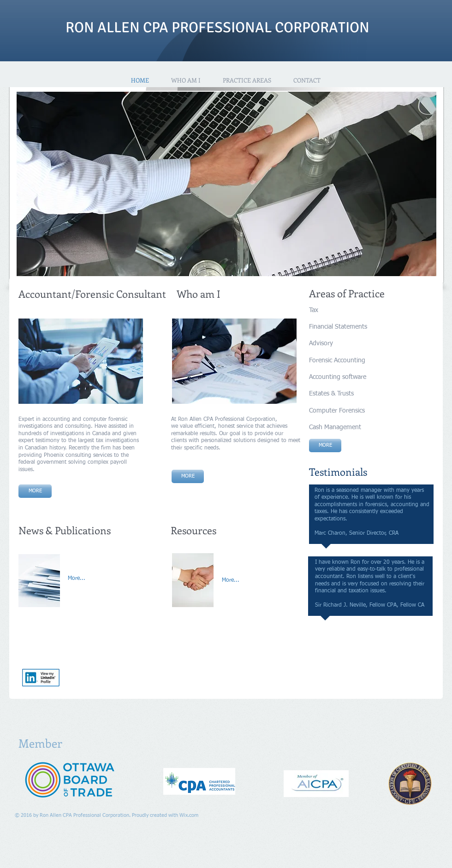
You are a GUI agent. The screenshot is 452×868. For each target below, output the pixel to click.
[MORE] (188, 476)
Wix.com (189, 815)
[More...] (88, 579)
